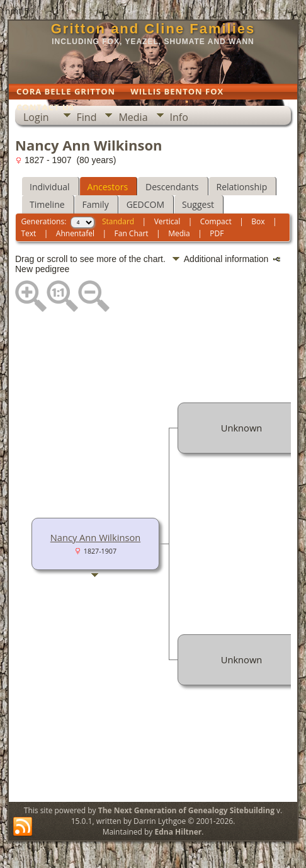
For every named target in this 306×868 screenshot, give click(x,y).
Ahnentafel (75, 233)
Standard (118, 221)
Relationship (242, 187)
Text (28, 233)
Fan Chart (132, 233)
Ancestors (108, 187)
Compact (216, 221)
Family (96, 204)
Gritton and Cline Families (153, 29)
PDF (217, 233)
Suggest (198, 204)
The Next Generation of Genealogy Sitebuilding (186, 810)
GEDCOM (145, 204)
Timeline (47, 204)
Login (36, 117)
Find (87, 117)
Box (258, 221)
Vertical (167, 221)
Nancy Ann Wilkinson (96, 537)
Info (179, 117)
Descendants (172, 187)
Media (133, 117)
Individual (50, 187)
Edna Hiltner (178, 832)
